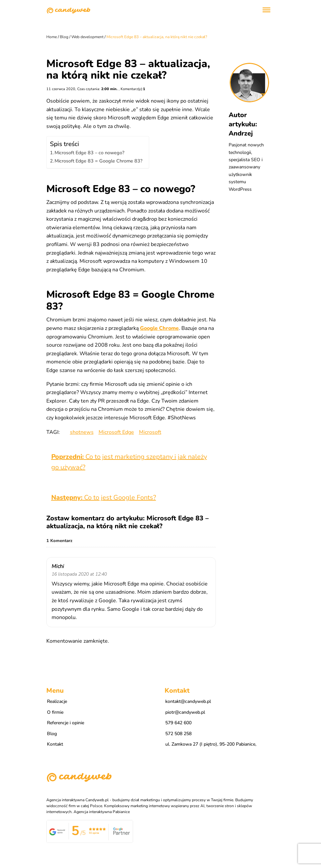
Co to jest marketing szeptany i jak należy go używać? (129, 462)
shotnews (82, 432)
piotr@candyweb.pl (185, 712)
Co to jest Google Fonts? (104, 497)
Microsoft (150, 432)
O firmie (55, 712)
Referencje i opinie (66, 723)
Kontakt (55, 744)
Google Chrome (159, 328)
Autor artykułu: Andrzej (243, 124)
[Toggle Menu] (266, 10)
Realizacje (57, 701)
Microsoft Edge (116, 432)
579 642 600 (178, 723)
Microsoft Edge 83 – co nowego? (89, 153)
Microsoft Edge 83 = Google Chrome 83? (98, 161)
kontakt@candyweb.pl (188, 701)
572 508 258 (178, 734)
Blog (52, 734)
